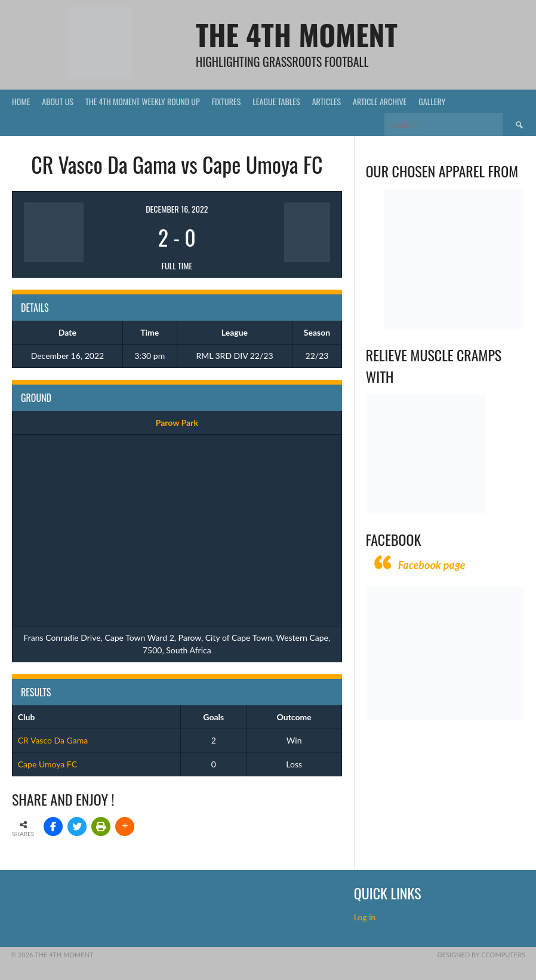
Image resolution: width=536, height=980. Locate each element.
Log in (366, 917)
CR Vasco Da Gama (53, 740)
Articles (326, 101)
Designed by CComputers (481, 955)
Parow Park (177, 423)
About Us (58, 101)
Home (21, 101)
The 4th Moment (297, 34)
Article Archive (380, 101)
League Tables (276, 101)
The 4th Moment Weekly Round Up (143, 101)
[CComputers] (445, 716)
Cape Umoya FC (47, 764)
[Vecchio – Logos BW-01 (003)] (454, 326)
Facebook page (432, 565)
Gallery (432, 101)
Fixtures (227, 101)
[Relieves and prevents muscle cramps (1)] (426, 510)
